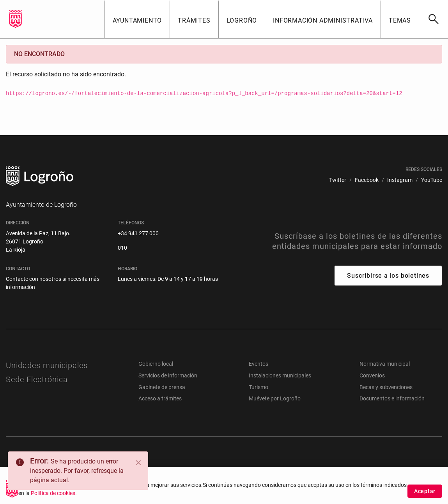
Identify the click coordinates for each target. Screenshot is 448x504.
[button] (137, 19)
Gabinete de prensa (162, 387)
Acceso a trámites (160, 398)
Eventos (259, 364)
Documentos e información (392, 398)
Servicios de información (168, 375)
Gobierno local (156, 364)
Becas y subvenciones (386, 387)
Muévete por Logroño (275, 398)
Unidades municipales (47, 365)
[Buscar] (433, 19)
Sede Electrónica (37, 379)
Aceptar (425, 493)
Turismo (259, 387)
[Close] (138, 463)
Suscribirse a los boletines (388, 276)
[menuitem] (338, 180)
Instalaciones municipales (280, 375)
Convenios (372, 375)
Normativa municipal (385, 364)
